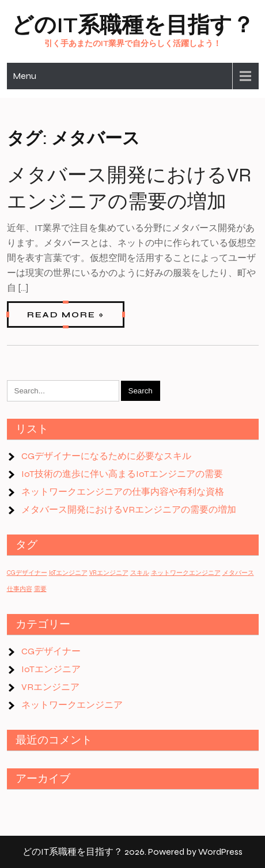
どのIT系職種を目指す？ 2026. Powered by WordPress (132, 852)
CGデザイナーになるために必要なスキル (106, 456)
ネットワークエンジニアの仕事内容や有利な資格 (123, 492)
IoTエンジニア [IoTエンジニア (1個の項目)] (68, 573)
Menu (24, 76)
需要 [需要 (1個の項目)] (40, 589)
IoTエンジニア (51, 669)
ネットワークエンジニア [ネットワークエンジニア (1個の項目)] (186, 573)
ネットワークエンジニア (72, 705)
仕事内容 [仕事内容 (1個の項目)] (20, 589)
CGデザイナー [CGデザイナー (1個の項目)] (27, 573)
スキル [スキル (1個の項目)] (140, 573)
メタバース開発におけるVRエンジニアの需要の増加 (129, 509)
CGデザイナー (51, 651)
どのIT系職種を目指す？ (133, 25)
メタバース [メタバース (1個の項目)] (238, 573)
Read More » (66, 315)
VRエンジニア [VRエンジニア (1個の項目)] (109, 573)
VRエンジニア (50, 687)
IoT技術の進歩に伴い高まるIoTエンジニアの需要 (122, 474)
